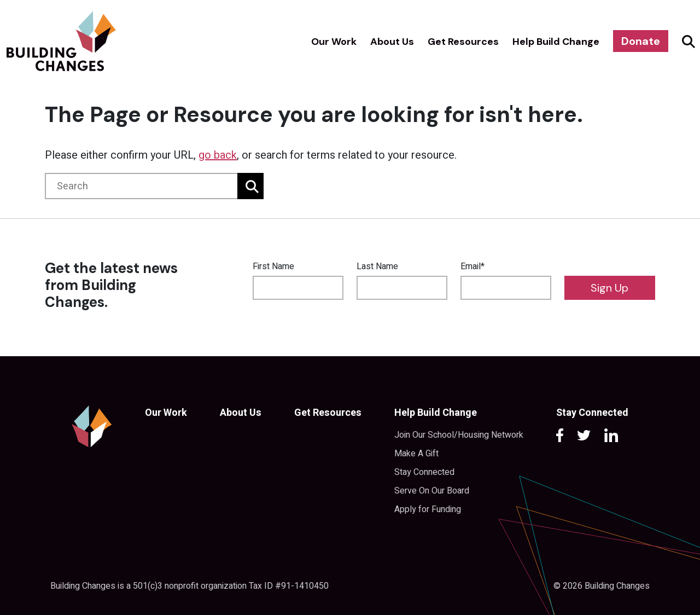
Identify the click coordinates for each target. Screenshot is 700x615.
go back (218, 155)
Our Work (334, 42)
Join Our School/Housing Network (459, 435)
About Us (392, 42)
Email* (472, 266)
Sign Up (609, 288)
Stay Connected (424, 472)
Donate (641, 41)
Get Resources (463, 42)
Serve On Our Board (432, 491)
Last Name (377, 266)
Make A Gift (416, 454)
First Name (273, 266)
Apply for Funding (428, 509)
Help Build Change (556, 42)
